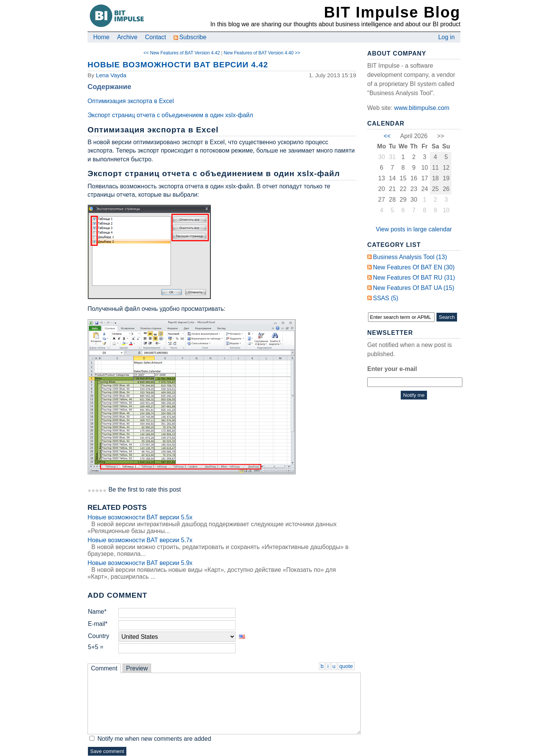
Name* (97, 612)
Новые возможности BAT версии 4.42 (178, 64)
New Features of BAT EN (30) (414, 267)
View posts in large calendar (414, 229)
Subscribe (190, 37)
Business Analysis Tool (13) (410, 257)
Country (99, 636)
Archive (127, 37)
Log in (446, 37)
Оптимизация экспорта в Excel (131, 101)
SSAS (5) (386, 298)
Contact (155, 37)
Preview (137, 668)
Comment (104, 668)
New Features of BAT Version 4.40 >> (262, 53)
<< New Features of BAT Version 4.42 (182, 53)
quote (346, 666)
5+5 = (96, 647)
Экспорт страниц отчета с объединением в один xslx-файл (170, 115)
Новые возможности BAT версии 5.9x (140, 563)
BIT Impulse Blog (392, 12)
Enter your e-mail (392, 369)
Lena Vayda (111, 75)
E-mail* (98, 624)
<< (387, 136)
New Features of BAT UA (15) (414, 288)
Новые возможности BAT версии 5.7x (140, 540)
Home (101, 37)
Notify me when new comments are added (154, 739)
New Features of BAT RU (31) (414, 278)
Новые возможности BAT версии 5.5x (140, 517)
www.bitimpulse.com (422, 108)
